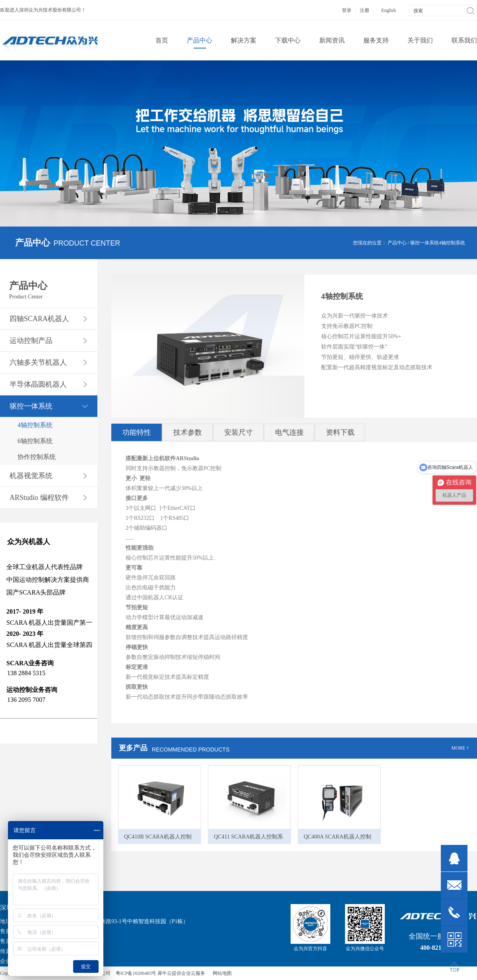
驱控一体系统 (425, 243)
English (389, 10)
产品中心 (397, 243)
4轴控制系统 (452, 243)
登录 (347, 10)
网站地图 (221, 973)
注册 (365, 10)
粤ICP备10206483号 (136, 973)
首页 (162, 40)
